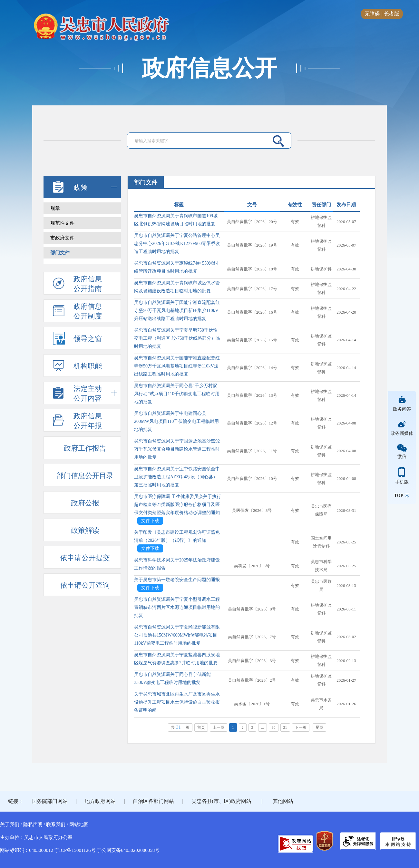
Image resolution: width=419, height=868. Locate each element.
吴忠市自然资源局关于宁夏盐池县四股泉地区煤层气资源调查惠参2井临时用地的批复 (177, 659)
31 (285, 727)
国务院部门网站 (50, 801)
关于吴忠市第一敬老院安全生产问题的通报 (177, 580)
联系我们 (56, 824)
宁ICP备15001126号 (75, 850)
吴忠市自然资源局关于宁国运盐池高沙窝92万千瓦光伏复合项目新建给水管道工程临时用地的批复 (177, 449)
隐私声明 (33, 824)
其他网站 (283, 801)
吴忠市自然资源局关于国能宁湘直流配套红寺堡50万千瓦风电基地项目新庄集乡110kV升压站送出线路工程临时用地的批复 (177, 311)
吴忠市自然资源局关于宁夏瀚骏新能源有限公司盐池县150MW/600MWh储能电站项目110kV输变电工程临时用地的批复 (177, 635)
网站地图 (79, 824)
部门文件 (60, 253)
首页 (201, 727)
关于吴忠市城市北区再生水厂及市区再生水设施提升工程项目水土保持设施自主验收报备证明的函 (177, 702)
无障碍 (372, 14)
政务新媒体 (402, 433)
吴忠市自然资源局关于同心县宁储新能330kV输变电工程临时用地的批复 (172, 678)
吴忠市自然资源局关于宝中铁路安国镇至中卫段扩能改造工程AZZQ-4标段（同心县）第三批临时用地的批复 (177, 477)
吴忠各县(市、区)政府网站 (222, 801)
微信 (402, 456)
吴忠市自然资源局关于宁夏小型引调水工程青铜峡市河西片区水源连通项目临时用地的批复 (177, 607)
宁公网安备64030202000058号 (128, 850)
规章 (55, 208)
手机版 (402, 482)
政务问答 (402, 409)
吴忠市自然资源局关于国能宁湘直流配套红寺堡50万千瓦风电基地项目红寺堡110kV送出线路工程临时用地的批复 (177, 366)
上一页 (219, 727)
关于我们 (10, 824)
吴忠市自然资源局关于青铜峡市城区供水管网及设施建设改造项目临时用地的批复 (177, 287)
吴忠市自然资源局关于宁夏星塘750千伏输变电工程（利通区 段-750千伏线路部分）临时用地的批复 (177, 338)
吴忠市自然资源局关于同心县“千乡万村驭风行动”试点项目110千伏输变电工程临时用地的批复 (177, 394)
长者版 (392, 14)
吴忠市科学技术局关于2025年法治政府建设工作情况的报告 (177, 564)
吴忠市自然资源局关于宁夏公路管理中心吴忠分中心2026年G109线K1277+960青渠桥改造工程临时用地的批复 (177, 244)
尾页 (319, 727)
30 (274, 727)
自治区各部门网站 (153, 801)
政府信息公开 (209, 68)
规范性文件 (62, 223)
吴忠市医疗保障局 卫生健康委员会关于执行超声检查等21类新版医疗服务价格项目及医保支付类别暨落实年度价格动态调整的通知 (178, 505)
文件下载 (150, 521)
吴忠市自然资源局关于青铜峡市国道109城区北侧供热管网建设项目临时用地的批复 (176, 220)
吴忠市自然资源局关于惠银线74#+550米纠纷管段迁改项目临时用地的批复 (176, 267)
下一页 (301, 727)
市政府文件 (62, 238)
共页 (180, 727)
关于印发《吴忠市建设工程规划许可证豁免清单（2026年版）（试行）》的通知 (177, 536)
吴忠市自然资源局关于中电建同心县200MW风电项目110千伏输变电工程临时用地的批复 (176, 421)
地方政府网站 (100, 801)
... (263, 727)
